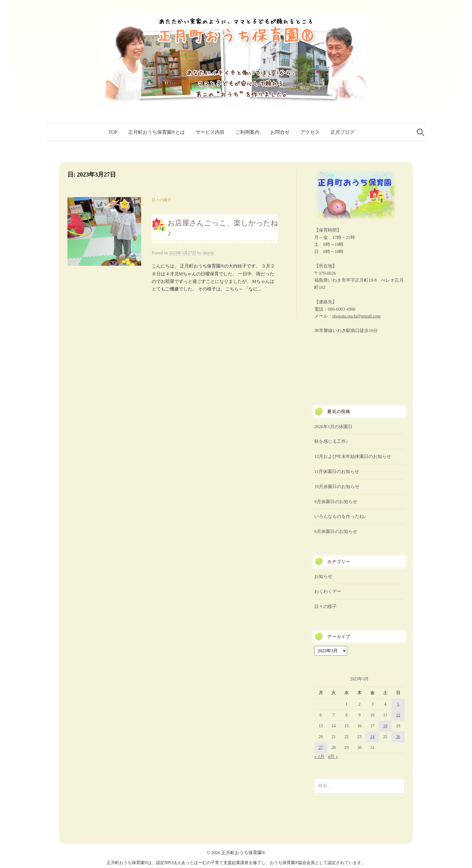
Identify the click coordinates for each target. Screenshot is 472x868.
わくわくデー (328, 591)
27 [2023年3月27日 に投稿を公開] (321, 748)
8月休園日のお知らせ (336, 531)
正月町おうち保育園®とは (157, 132)
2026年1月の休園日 (333, 427)
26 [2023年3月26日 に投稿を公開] (398, 737)
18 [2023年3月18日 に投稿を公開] (385, 726)
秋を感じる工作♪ (331, 441)
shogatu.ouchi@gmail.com (356, 316)
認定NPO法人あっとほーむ (181, 863)
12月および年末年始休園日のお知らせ (353, 456)
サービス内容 (210, 132)
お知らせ (323, 576)
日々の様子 (161, 200)
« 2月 (319, 757)
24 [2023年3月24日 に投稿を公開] (372, 737)
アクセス (310, 132)
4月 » (333, 757)
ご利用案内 (247, 132)
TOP (113, 132)
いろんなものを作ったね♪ (340, 516)
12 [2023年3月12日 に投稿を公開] (398, 715)
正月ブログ (343, 132)
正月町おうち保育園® (243, 853)
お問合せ (280, 132)
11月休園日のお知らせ (337, 472)
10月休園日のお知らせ (337, 487)
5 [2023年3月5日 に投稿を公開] (398, 704)
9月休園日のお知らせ (336, 502)
